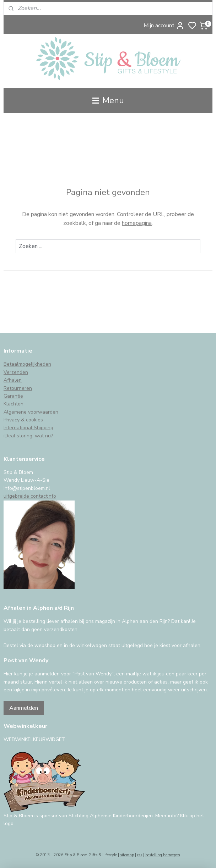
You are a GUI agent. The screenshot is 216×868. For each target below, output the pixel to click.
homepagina (137, 223)
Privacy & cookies (23, 420)
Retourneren (18, 388)
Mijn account (164, 26)
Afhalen (13, 380)
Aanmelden (24, 708)
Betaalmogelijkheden (27, 364)
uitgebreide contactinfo (30, 496)
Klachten (13, 404)
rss (140, 855)
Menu (108, 100)
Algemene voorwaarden (31, 412)
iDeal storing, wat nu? (28, 436)
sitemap (127, 855)
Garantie (13, 396)
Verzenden (16, 372)
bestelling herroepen (163, 855)
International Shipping (28, 428)
